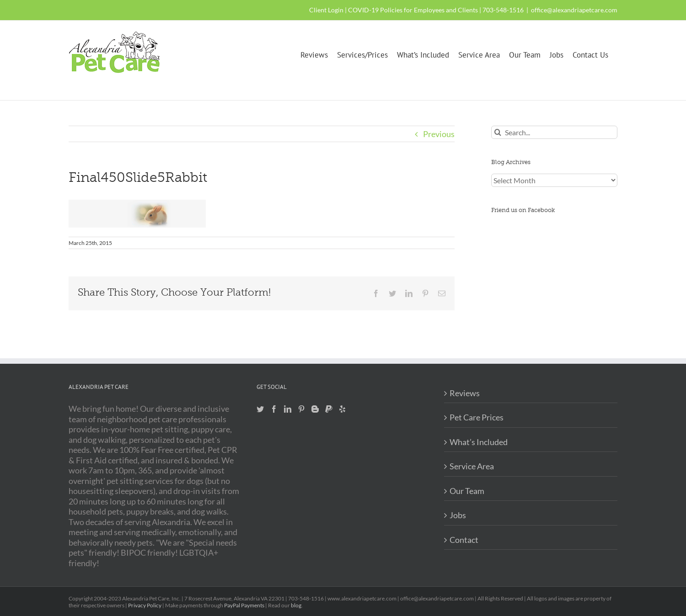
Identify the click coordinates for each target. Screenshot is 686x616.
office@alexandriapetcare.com (574, 10)
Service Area (472, 466)
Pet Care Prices (477, 417)
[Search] (498, 132)
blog (296, 605)
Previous (439, 134)
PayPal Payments (244, 605)
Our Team (467, 491)
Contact (464, 540)
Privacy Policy (145, 605)
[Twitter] (260, 409)
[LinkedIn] (288, 409)
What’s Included (479, 442)
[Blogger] (315, 409)
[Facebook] (274, 409)
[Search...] (554, 132)
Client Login (326, 10)
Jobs (458, 515)
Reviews (465, 393)
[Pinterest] (301, 409)
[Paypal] (329, 409)
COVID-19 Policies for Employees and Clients (413, 10)
